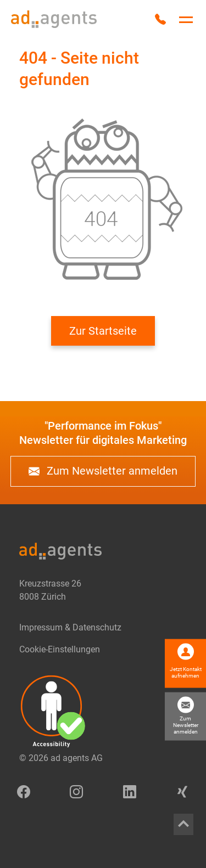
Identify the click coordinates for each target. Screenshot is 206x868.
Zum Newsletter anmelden (103, 471)
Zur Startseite (103, 331)
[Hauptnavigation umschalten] (186, 20)
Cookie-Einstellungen (60, 649)
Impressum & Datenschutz (70, 627)
